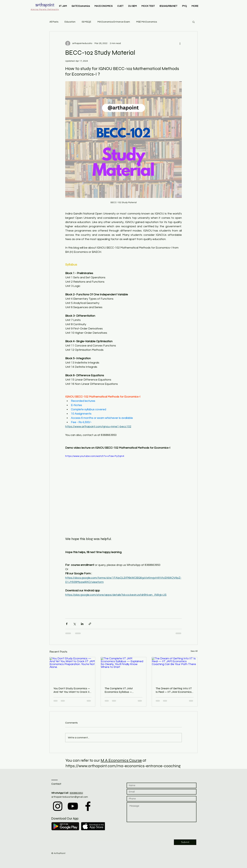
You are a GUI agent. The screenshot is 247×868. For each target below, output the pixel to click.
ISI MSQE (86, 22)
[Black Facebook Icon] (88, 806)
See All (194, 651)
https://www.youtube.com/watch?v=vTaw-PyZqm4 (95, 456)
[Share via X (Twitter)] (74, 624)
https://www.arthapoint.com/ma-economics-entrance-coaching (123, 766)
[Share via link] (90, 624)
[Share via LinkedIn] (82, 624)
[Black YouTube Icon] (73, 806)
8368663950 (76, 793)
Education (70, 22)
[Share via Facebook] (67, 624)
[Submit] (185, 842)
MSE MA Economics (147, 22)
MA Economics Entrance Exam (114, 22)
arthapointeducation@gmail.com (70, 797)
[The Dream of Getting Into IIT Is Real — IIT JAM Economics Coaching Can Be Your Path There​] (175, 670)
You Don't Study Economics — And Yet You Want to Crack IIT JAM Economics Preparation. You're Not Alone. (72, 690)
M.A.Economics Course (121, 760)
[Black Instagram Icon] (58, 806)
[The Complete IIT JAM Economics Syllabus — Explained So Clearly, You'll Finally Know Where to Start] (124, 670)
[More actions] (180, 43)
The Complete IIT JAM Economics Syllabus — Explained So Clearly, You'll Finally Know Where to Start (122, 690)
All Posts (54, 22)
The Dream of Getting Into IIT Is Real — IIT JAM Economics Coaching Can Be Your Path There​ (174, 690)
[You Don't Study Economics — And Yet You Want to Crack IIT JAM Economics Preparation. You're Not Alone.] (72, 670)
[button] (194, 22)
